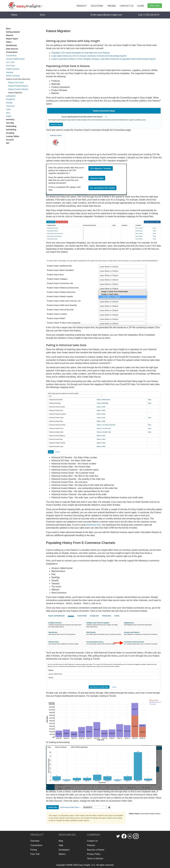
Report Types (12, 39)
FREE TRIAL (155, 6)
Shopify (9, 103)
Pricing (34, 850)
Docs (43, 15)
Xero (8, 113)
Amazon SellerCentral (15, 59)
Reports (10, 35)
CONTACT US (127, 6)
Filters (9, 42)
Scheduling (11, 130)
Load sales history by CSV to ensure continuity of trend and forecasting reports (89, 56)
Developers (64, 850)
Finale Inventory (13, 69)
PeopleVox (11, 99)
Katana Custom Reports (18, 89)
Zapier (9, 116)
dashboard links (94, 525)
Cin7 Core (10, 62)
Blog (61, 841)
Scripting (10, 133)
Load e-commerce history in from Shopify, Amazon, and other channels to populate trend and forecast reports (103, 59)
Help (61, 845)
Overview (35, 841)
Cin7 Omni (10, 66)
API (8, 143)
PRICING (112, 6)
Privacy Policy (94, 854)
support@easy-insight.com (109, 15)
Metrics (62, 854)
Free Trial (35, 854)
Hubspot (10, 72)
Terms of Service (95, 859)
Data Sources (12, 49)
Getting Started (13, 32)
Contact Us (92, 841)
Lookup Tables (13, 136)
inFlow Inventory (13, 76)
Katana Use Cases (16, 82)
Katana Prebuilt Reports (18, 86)
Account (10, 140)
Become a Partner (96, 850)
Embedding (11, 126)
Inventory (10, 119)
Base (8, 29)
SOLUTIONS (97, 6)
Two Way (10, 123)
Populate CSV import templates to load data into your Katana (80, 53)
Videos (14, 15)
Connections (11, 56)
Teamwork (10, 106)
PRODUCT (82, 6)
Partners (91, 845)
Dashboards (12, 45)
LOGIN (140, 6)
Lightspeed (11, 96)
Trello (8, 109)
